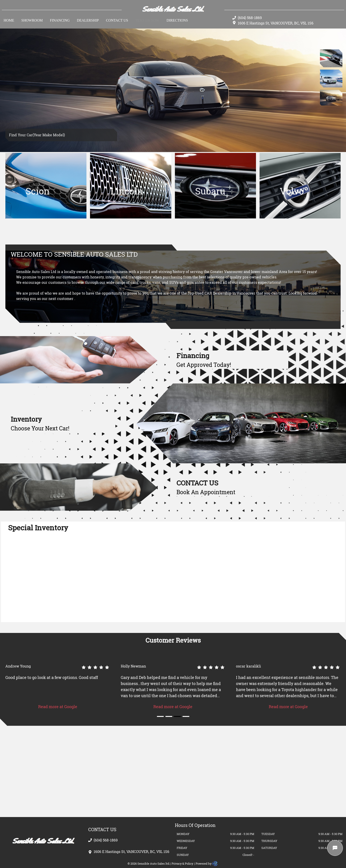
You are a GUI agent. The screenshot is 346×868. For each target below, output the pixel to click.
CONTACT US (197, 483)
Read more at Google (58, 707)
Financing (193, 356)
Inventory (26, 419)
